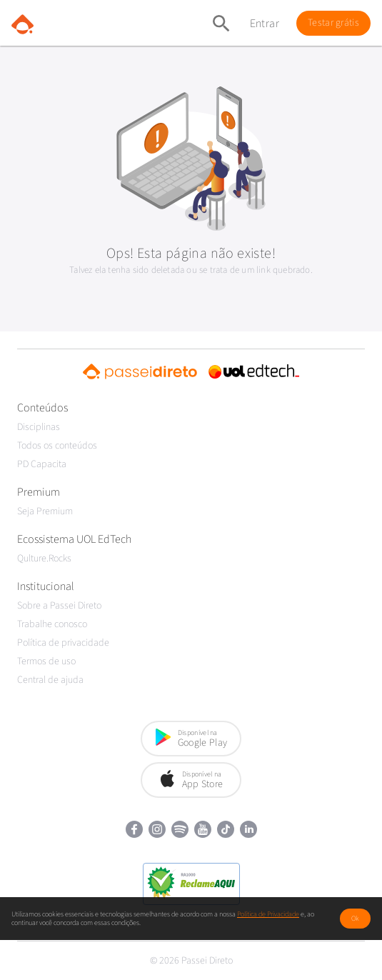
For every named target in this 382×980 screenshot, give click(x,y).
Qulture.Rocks (44, 559)
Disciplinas (39, 427)
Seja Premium (45, 511)
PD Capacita (42, 464)
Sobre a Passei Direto (59, 606)
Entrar (265, 24)
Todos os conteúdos (57, 446)
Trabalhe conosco (52, 624)
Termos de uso (46, 661)
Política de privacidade (63, 643)
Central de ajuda (50, 680)
